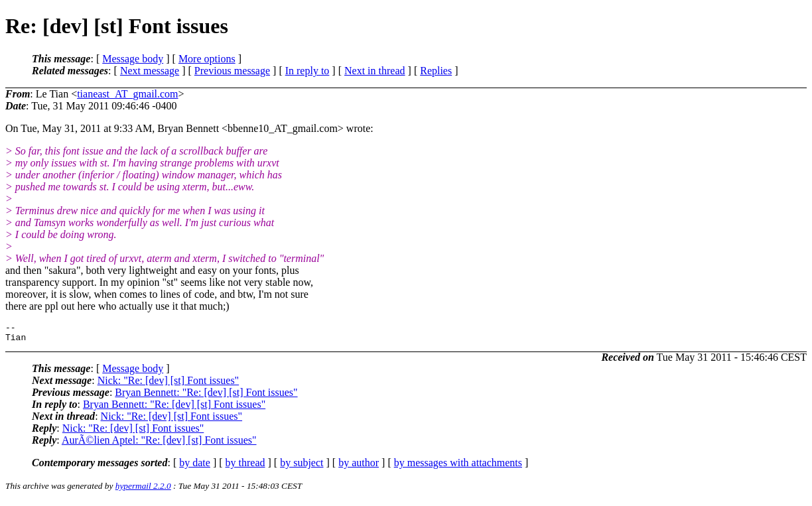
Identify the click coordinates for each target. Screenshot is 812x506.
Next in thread (375, 71)
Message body (133, 59)
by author (359, 467)
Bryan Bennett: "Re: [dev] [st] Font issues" (206, 396)
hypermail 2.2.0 (143, 490)
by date (195, 467)
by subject (302, 467)
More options (207, 59)
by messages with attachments (458, 467)
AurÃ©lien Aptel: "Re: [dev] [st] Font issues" (159, 444)
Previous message (232, 71)
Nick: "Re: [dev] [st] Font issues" (168, 384)
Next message (150, 71)
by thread (245, 467)
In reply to (307, 71)
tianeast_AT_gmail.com (127, 94)
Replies (436, 71)
